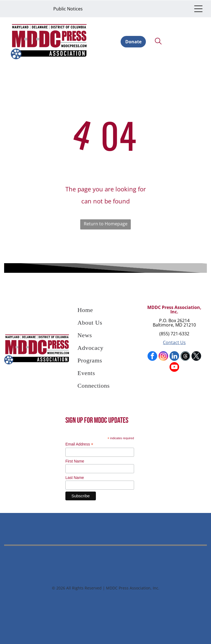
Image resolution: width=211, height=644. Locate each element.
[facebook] (152, 356)
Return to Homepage (106, 223)
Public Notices (68, 8)
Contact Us (174, 342)
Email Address (79, 443)
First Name (75, 460)
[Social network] (185, 356)
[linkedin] (174, 356)
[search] (158, 41)
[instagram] (163, 356)
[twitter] (196, 356)
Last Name (75, 477)
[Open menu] (198, 8)
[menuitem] (105, 311)
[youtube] (174, 367)
